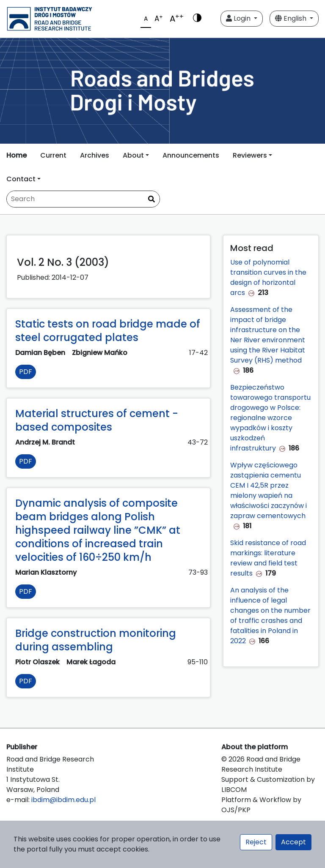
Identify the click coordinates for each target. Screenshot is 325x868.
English (292, 18)
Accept (293, 842)
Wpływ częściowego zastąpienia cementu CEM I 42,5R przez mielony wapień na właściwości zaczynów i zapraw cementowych (269, 490)
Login (239, 18)
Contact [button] (21, 179)
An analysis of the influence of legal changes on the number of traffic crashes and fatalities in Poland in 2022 (270, 616)
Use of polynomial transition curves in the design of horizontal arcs (268, 277)
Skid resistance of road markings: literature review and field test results (268, 558)
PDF (26, 372)
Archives (95, 155)
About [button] (133, 155)
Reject (256, 842)
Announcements (191, 155)
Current (53, 155)
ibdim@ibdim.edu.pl (63, 800)
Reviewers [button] (250, 155)
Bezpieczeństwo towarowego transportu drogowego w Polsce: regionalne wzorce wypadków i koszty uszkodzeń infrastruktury (270, 418)
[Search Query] (83, 199)
